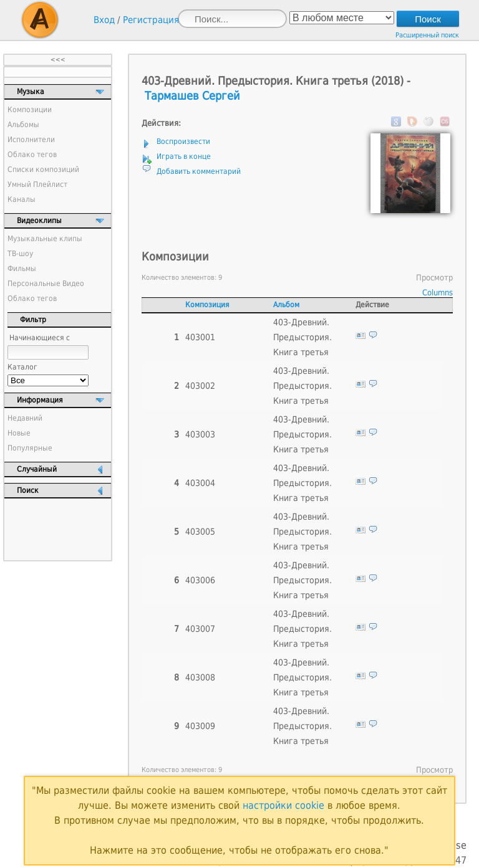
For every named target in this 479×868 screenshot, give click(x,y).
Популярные (30, 448)
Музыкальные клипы (45, 239)
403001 (200, 337)
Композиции (30, 110)
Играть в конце (184, 156)
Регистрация (151, 20)
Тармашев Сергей (192, 96)
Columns (438, 293)
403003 (200, 434)
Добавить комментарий (199, 171)
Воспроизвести (183, 141)
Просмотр (434, 278)
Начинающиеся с (40, 338)
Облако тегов (32, 155)
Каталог (22, 367)
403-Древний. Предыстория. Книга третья (302, 337)
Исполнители (31, 140)
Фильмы (22, 269)
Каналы (22, 199)
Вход (104, 20)
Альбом (286, 305)
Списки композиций (43, 169)
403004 (200, 483)
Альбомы (23, 125)
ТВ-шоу (20, 254)
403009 (200, 726)
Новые (19, 433)
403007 (200, 629)
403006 (200, 580)
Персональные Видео (46, 284)
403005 (200, 532)
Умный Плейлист (37, 184)
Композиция (207, 305)
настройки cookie (283, 805)
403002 (200, 386)
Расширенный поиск (427, 35)
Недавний (25, 418)
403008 (200, 677)
